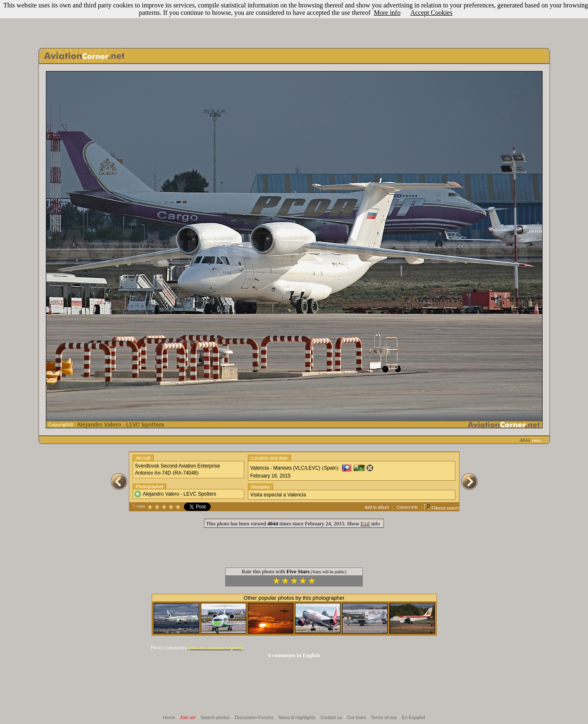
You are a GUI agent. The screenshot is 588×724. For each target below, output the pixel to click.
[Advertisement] (294, 22)
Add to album (377, 507)
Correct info (407, 507)
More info (387, 13)
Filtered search (441, 508)
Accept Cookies (431, 13)
